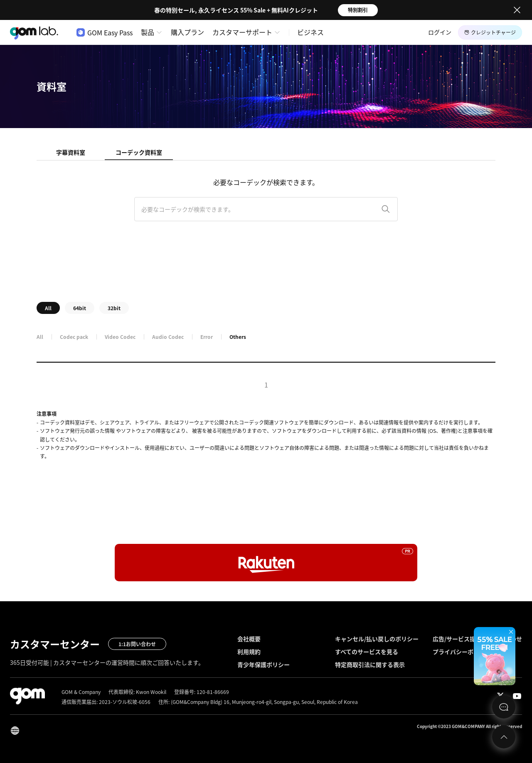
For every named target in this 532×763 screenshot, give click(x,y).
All (48, 308)
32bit (114, 308)
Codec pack (74, 337)
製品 (148, 32)
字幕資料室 (71, 152)
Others (238, 337)
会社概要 (249, 639)
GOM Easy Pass (105, 32)
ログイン (440, 32)
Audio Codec (168, 337)
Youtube (517, 696)
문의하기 (504, 707)
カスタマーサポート (242, 32)
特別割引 (358, 10)
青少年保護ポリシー (264, 664)
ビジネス (310, 32)
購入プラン (187, 32)
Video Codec (120, 337)
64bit (80, 308)
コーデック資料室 (139, 152)
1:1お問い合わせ (137, 644)
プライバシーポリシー (462, 652)
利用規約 (249, 652)
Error (207, 337)
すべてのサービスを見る (367, 652)
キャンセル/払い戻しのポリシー (377, 639)
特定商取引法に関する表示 (370, 664)
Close (517, 10)
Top (504, 737)
